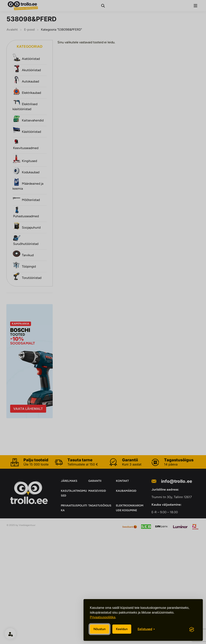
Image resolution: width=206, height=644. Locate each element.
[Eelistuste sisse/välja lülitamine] (146, 629)
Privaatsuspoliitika (103, 617)
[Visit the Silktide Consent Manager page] (192, 629)
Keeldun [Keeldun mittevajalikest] (122, 629)
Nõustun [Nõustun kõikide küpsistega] (100, 629)
